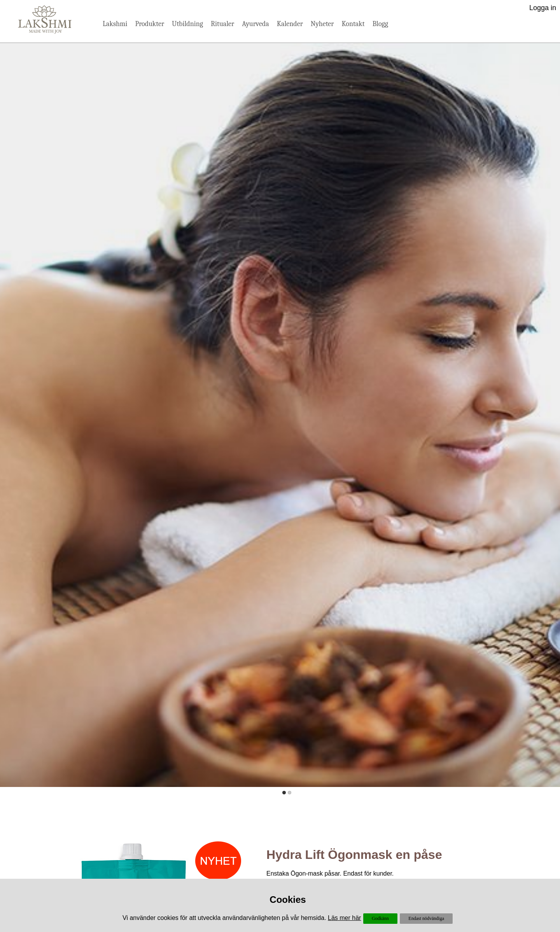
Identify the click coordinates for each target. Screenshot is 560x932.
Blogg (380, 24)
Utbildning (187, 24)
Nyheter (322, 24)
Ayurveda (255, 24)
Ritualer (222, 24)
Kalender (290, 24)
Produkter (150, 24)
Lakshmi (115, 24)
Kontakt (353, 24)
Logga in (543, 8)
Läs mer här (344, 918)
